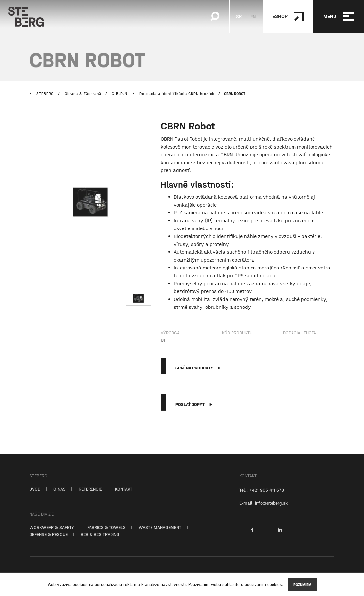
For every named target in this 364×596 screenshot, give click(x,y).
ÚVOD (35, 496)
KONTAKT (124, 496)
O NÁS (60, 496)
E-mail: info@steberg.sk (263, 509)
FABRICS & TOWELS (106, 534)
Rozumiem (302, 585)
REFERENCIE (90, 496)
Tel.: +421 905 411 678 (262, 497)
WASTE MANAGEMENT (160, 534)
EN (253, 16)
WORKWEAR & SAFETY (52, 534)
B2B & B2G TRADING (100, 541)
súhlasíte (231, 584)
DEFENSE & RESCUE (49, 541)
